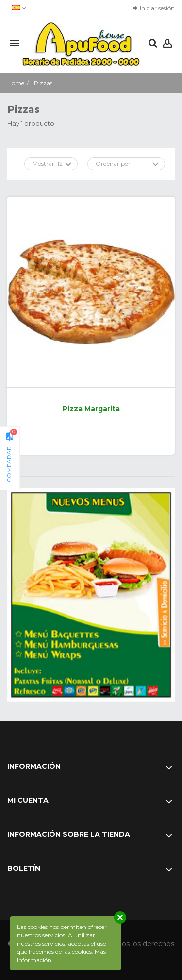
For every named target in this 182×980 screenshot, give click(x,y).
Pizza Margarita (91, 409)
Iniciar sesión (154, 8)
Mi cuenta (28, 800)
